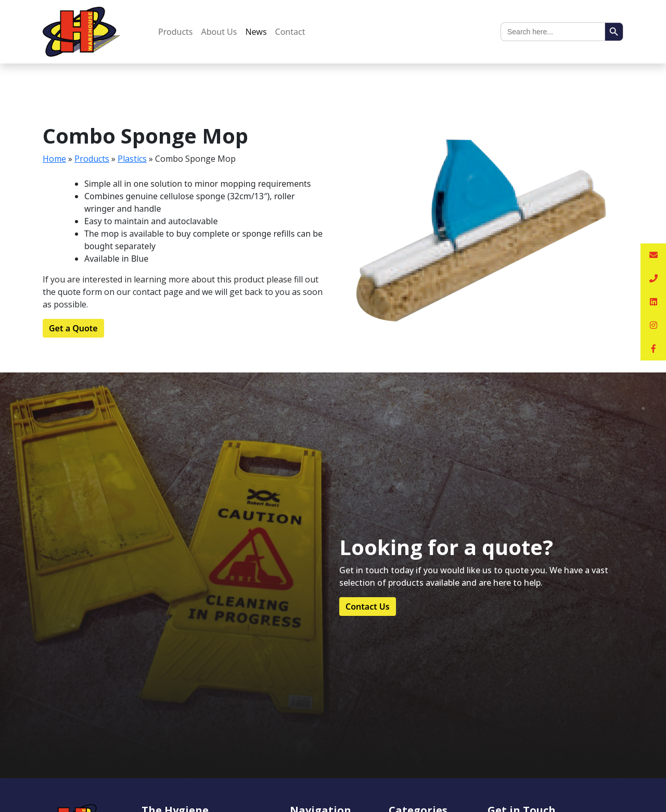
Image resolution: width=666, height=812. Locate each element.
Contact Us (368, 607)
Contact (290, 32)
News (256, 32)
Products (176, 32)
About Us (219, 32)
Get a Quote (73, 328)
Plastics (132, 159)
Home (54, 159)
